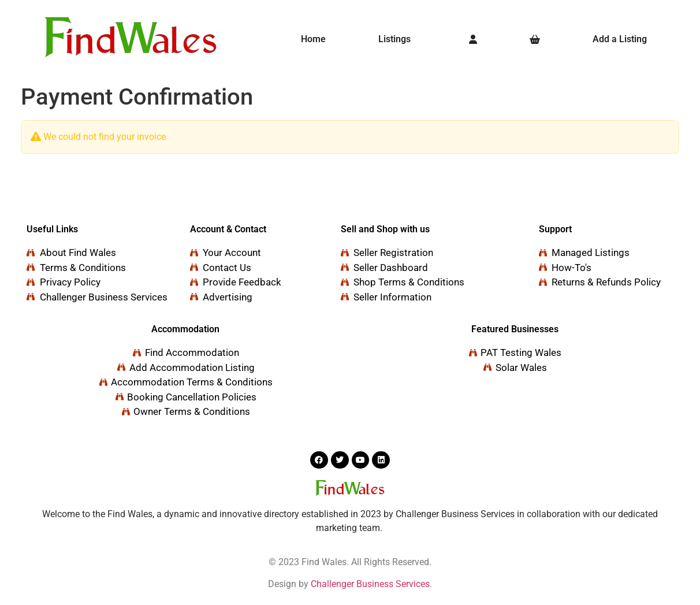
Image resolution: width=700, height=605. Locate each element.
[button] (398, 39)
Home (313, 39)
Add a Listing (620, 39)
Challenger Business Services (370, 584)
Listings (394, 39)
